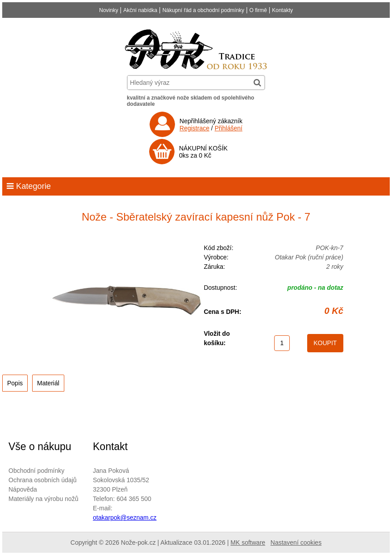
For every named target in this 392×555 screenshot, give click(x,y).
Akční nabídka (140, 10)
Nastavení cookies (296, 542)
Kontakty (282, 10)
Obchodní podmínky (36, 471)
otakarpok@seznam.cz (125, 517)
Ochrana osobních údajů (43, 480)
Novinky (109, 10)
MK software (248, 542)
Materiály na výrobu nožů (43, 499)
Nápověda (23, 489)
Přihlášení (229, 128)
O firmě (258, 10)
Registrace (194, 128)
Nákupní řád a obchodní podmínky (203, 10)
